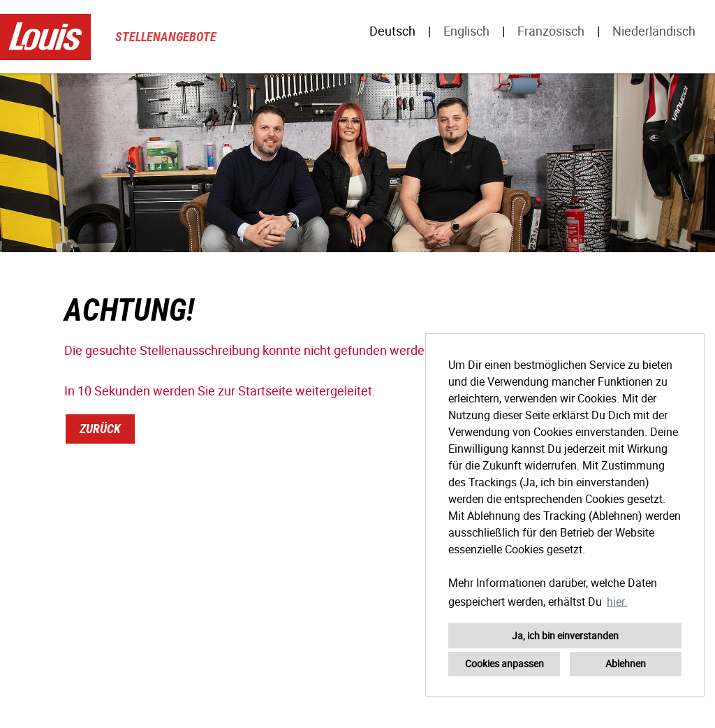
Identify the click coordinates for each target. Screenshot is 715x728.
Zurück (100, 429)
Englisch (466, 31)
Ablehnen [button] (626, 663)
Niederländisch (654, 31)
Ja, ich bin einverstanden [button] (565, 635)
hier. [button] (617, 602)
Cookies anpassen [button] (504, 663)
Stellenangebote (166, 37)
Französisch (551, 31)
